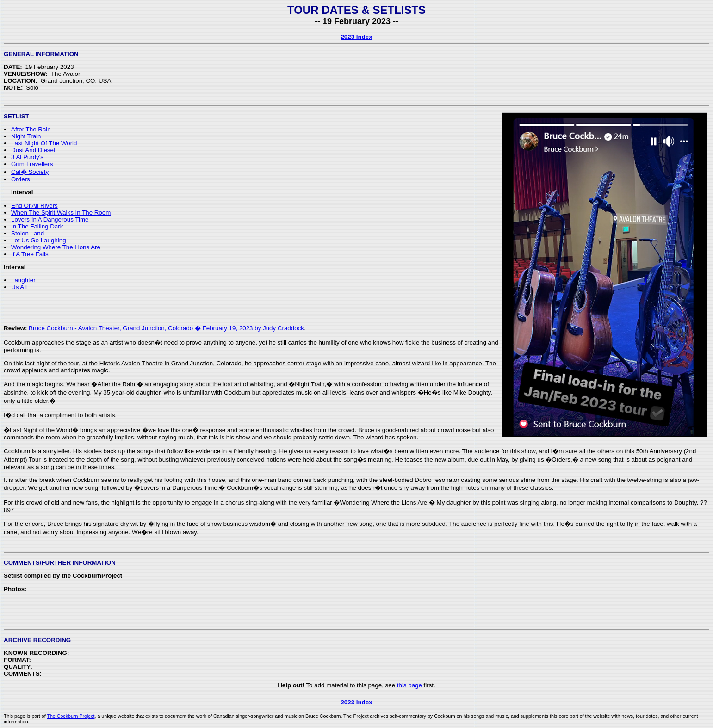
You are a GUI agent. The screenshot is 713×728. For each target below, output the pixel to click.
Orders (21, 179)
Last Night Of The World (44, 143)
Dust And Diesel (33, 150)
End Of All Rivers (34, 206)
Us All (19, 287)
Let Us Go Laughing (39, 240)
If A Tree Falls (30, 254)
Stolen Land (28, 233)
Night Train (26, 136)
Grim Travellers (32, 164)
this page (409, 685)
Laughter (23, 280)
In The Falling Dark (37, 226)
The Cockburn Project (71, 716)
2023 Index (356, 37)
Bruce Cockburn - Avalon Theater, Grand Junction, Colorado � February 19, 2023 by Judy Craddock (166, 328)
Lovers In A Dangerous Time (50, 219)
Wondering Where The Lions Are (56, 247)
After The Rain (31, 129)
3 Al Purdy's (27, 157)
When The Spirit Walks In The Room (61, 213)
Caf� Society (30, 172)
